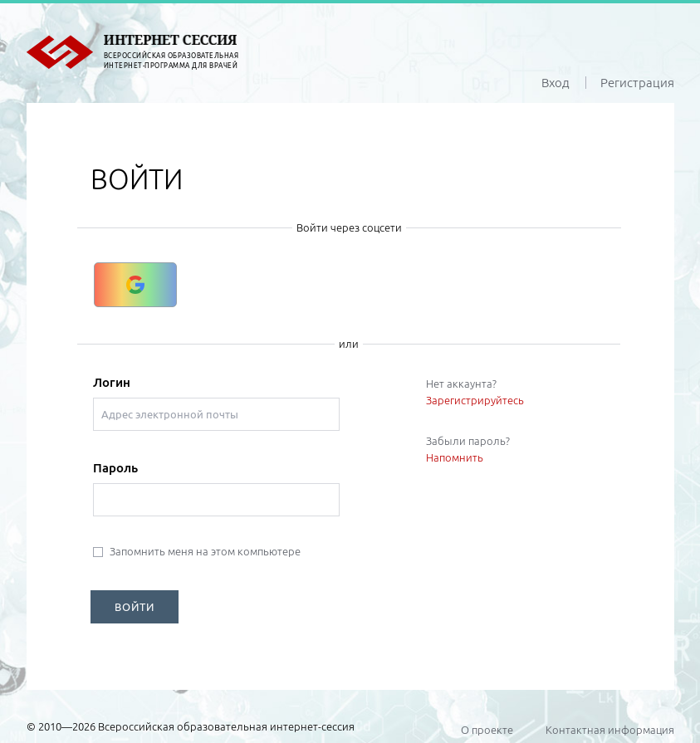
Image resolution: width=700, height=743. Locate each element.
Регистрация (637, 83)
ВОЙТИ (135, 607)
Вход (556, 83)
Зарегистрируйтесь (475, 400)
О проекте (487, 730)
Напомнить (455, 457)
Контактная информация (610, 730)
